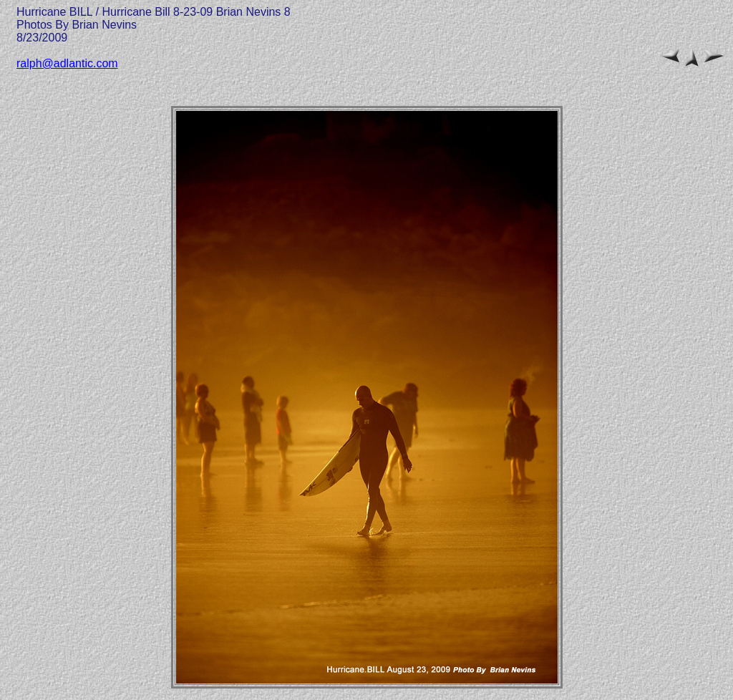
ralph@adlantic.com (67, 63)
